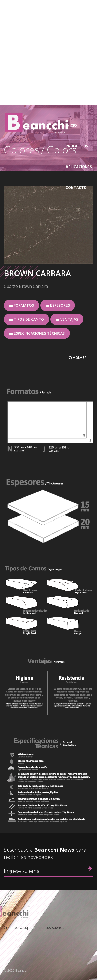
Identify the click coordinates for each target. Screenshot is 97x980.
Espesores (58, 305)
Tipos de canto (27, 319)
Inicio (71, 125)
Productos (77, 146)
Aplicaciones (79, 167)
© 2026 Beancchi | (17, 971)
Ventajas (67, 319)
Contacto (76, 187)
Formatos (21, 305)
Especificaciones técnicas (37, 333)
